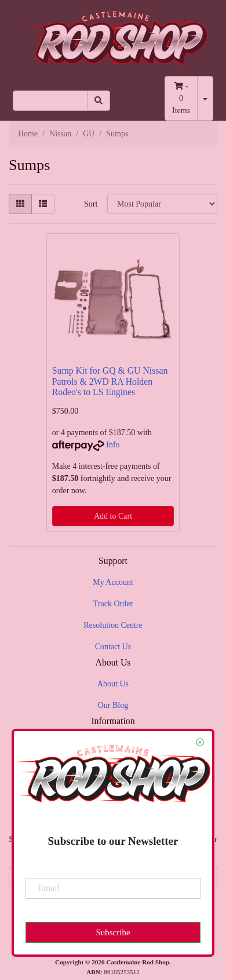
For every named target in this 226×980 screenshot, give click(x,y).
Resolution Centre (113, 625)
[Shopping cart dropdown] (205, 98)
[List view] (43, 204)
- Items (181, 98)
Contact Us (113, 647)
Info (113, 445)
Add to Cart (113, 516)
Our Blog (113, 705)
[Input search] (50, 101)
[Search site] (99, 101)
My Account (113, 582)
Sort (91, 204)
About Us (113, 684)
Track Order (113, 604)
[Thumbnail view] (20, 204)
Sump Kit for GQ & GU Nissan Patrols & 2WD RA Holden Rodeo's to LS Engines (110, 381)
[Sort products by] (162, 204)
